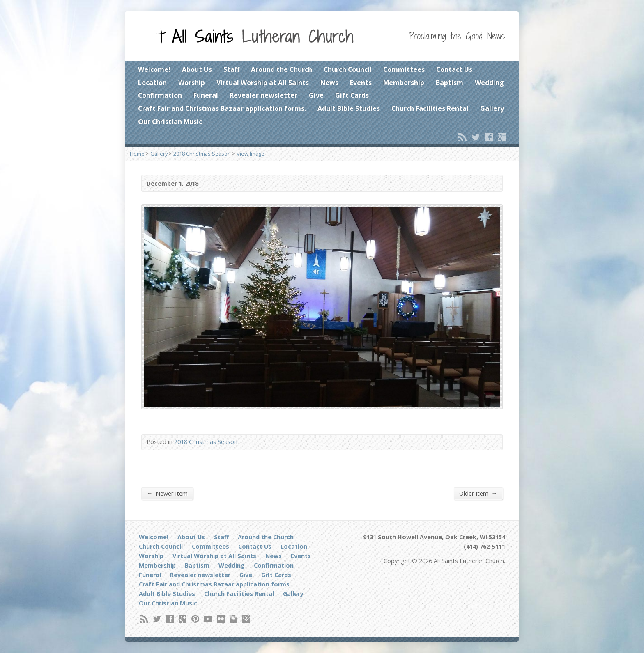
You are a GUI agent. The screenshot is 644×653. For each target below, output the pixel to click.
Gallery (492, 108)
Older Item (478, 493)
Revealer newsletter (263, 95)
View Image (251, 154)
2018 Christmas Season (202, 154)
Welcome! (154, 69)
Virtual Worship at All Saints (263, 83)
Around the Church (282, 69)
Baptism (450, 83)
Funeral (206, 95)
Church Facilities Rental (430, 108)
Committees (404, 69)
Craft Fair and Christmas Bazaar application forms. (222, 108)
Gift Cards (352, 95)
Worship (192, 83)
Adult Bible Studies (349, 108)
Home (137, 154)
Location (152, 83)
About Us (197, 69)
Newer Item (167, 493)
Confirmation (160, 95)
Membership (404, 83)
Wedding (489, 83)
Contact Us (454, 69)
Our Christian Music (170, 122)
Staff (231, 69)
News (329, 83)
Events (361, 83)
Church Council (348, 69)
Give (316, 95)
